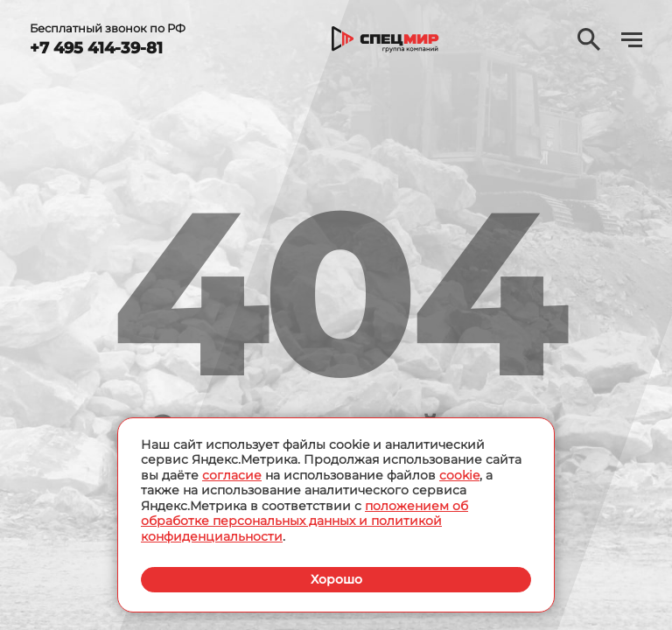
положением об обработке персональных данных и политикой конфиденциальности (304, 521)
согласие (232, 475)
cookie (459, 475)
